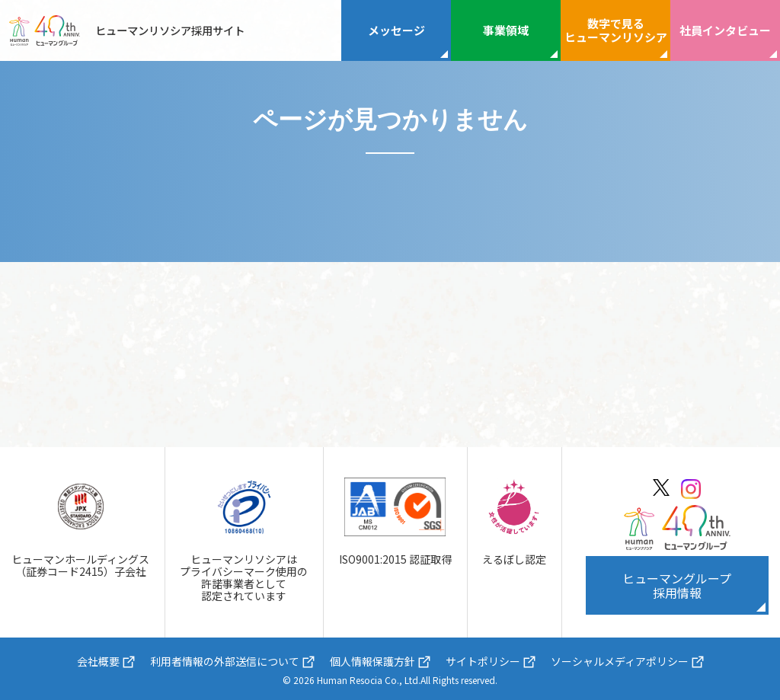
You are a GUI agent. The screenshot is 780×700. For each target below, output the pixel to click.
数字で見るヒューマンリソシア (616, 30)
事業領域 (506, 30)
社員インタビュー (725, 30)
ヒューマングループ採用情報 (677, 585)
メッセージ (396, 30)
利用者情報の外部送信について (225, 661)
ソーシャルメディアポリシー (620, 661)
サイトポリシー (483, 661)
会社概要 (98, 661)
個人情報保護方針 (372, 661)
